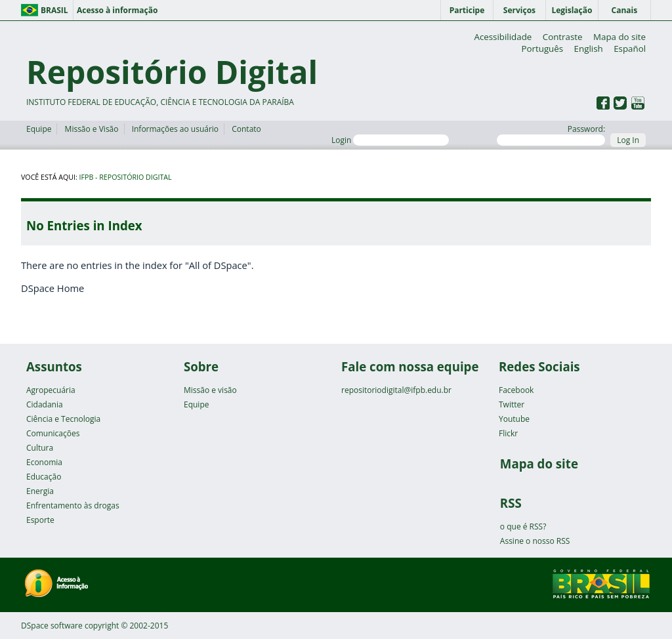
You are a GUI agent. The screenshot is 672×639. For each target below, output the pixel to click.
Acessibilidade (503, 37)
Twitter (512, 404)
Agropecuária (51, 390)
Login (390, 140)
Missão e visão (210, 390)
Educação (44, 477)
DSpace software (52, 626)
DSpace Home (52, 288)
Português (542, 49)
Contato (246, 129)
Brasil (54, 10)
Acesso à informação (117, 10)
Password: (551, 134)
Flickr (508, 433)
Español (630, 49)
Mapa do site (619, 37)
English (589, 49)
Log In (628, 140)
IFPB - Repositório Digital (126, 177)
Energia (40, 491)
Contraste (563, 37)
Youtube (514, 419)
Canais (625, 10)
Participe (467, 10)
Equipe (39, 129)
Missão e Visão (92, 129)
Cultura (40, 448)
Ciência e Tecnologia (63, 419)
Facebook (516, 390)
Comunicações (53, 433)
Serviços (519, 10)
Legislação (572, 10)
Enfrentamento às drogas (73, 505)
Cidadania (45, 404)
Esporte (40, 520)
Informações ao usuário (175, 129)
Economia (44, 462)
